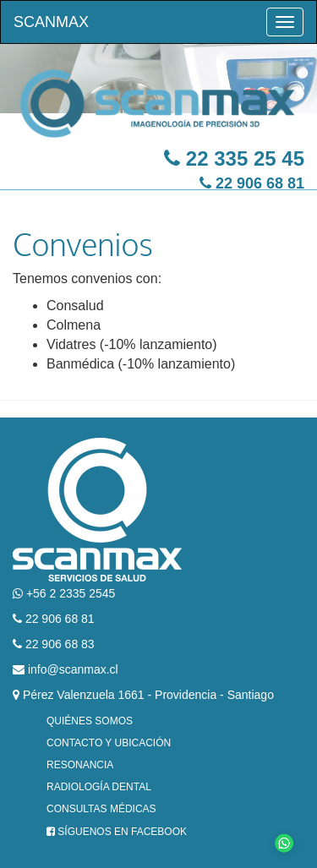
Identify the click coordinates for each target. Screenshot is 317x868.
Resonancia (80, 765)
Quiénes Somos (90, 721)
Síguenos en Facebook (117, 832)
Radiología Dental (99, 787)
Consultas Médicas (101, 809)
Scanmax (51, 22)
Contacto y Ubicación (109, 743)
